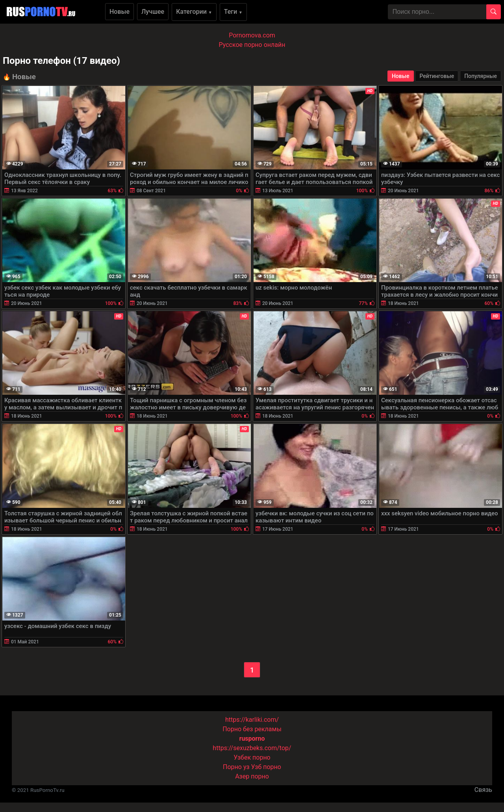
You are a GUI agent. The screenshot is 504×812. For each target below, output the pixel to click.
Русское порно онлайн (252, 45)
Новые (120, 12)
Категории (194, 12)
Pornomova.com (252, 35)
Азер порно (252, 776)
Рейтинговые (437, 76)
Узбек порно (252, 757)
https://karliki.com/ (252, 720)
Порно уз (236, 767)
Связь (483, 790)
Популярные (481, 76)
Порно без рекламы (252, 729)
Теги (233, 12)
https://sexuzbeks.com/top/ (252, 748)
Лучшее (153, 12)
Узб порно (266, 767)
